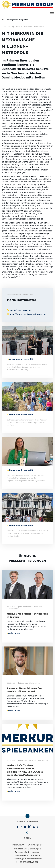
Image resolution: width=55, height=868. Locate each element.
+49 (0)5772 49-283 (20, 310)
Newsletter (33, 822)
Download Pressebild (21, 359)
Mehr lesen (14, 633)
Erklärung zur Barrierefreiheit (28, 859)
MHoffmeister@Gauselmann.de (28, 314)
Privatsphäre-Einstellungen (27, 849)
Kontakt (21, 822)
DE (25, 838)
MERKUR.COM (19, 845)
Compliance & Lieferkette (28, 855)
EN (30, 838)
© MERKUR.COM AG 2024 (28, 862)
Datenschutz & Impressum (27, 852)
